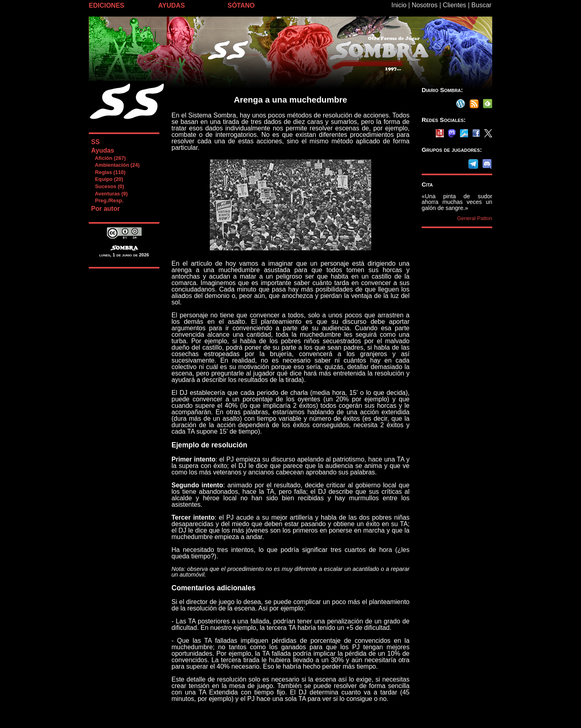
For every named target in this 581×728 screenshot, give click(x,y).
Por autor (106, 209)
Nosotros (424, 5)
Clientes (454, 5)
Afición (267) (108, 158)
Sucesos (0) (108, 186)
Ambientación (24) (115, 165)
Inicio (399, 5)
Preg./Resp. (107, 200)
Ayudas (103, 150)
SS (95, 142)
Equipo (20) (107, 179)
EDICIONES (107, 5)
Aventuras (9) (109, 194)
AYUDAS (171, 5)
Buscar (481, 5)
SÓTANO (241, 5)
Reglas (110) (108, 172)
